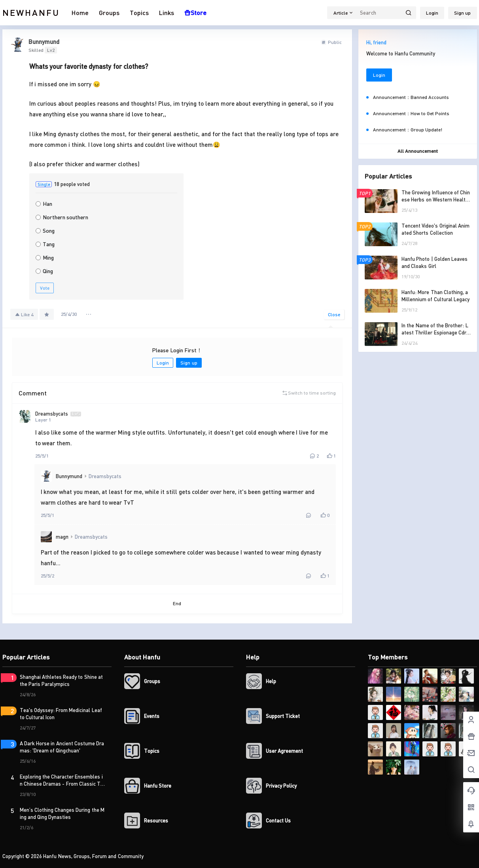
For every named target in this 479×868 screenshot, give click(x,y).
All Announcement (418, 151)
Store (195, 12)
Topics (139, 12)
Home (80, 12)
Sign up (462, 13)
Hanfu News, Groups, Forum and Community (93, 856)
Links (167, 12)
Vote (45, 288)
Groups (109, 12)
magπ (62, 537)
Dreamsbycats (105, 476)
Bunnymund (69, 476)
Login (432, 13)
